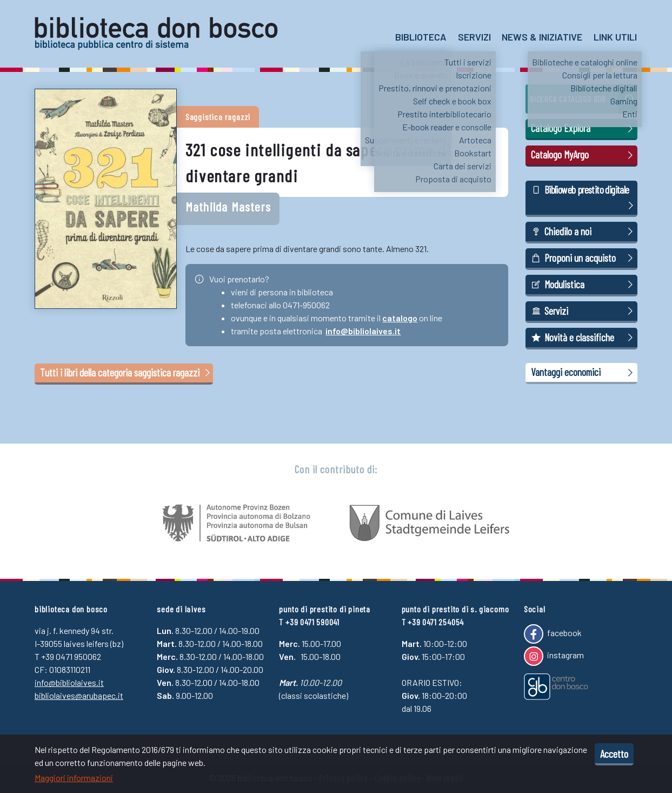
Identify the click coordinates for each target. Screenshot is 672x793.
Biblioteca (421, 37)
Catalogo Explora (584, 128)
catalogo (400, 318)
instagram (554, 656)
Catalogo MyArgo (584, 155)
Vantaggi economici (584, 372)
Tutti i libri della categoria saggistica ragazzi (126, 372)
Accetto (614, 754)
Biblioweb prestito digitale (584, 198)
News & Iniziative (542, 37)
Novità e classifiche (584, 338)
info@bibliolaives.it (363, 331)
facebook (553, 634)
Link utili (615, 37)
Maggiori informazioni (74, 778)
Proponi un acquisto (584, 258)
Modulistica (584, 285)
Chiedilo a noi (584, 232)
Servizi (474, 37)
